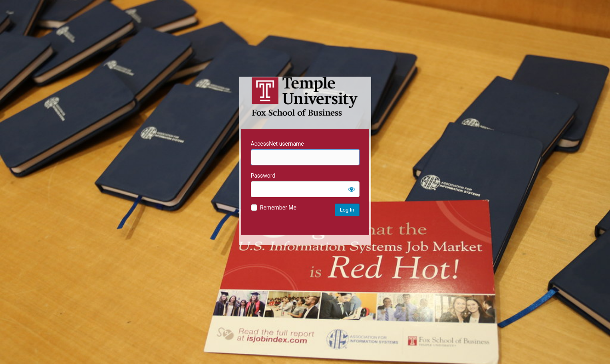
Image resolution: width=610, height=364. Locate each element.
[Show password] (352, 189)
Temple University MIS (305, 97)
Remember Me (278, 208)
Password (263, 176)
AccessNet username (277, 144)
